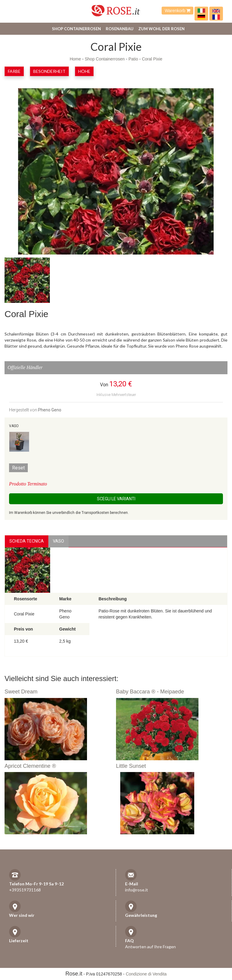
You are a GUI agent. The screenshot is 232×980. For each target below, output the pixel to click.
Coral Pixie (152, 59)
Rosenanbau (120, 29)
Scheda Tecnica (27, 541)
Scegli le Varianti (116, 499)
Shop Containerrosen (76, 29)
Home (75, 59)
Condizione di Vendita (146, 974)
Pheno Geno (50, 410)
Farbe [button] (14, 71)
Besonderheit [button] (49, 71)
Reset (18, 468)
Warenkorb (177, 11)
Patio (133, 59)
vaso (58, 541)
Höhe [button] (84, 71)
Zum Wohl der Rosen (161, 29)
